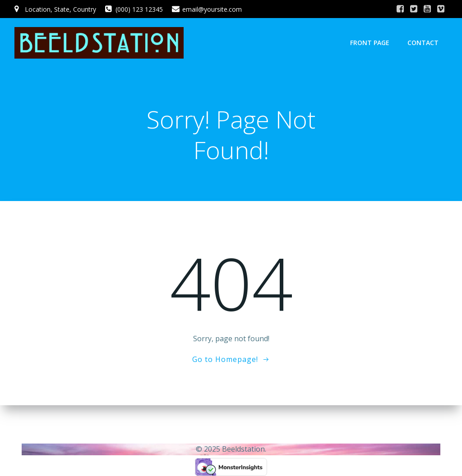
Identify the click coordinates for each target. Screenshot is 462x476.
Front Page (370, 43)
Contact (423, 43)
